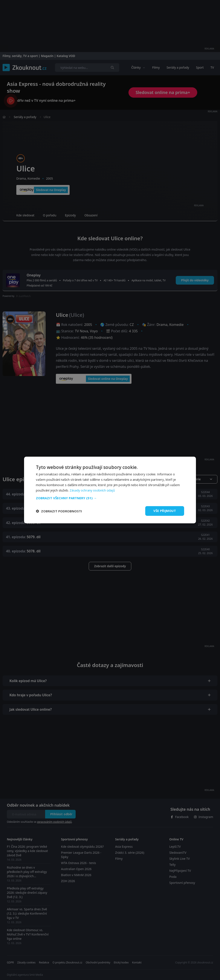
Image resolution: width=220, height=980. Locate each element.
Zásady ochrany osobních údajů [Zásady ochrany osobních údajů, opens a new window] (93, 490)
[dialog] (110, 490)
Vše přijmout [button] (165, 511)
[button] (110, 498)
